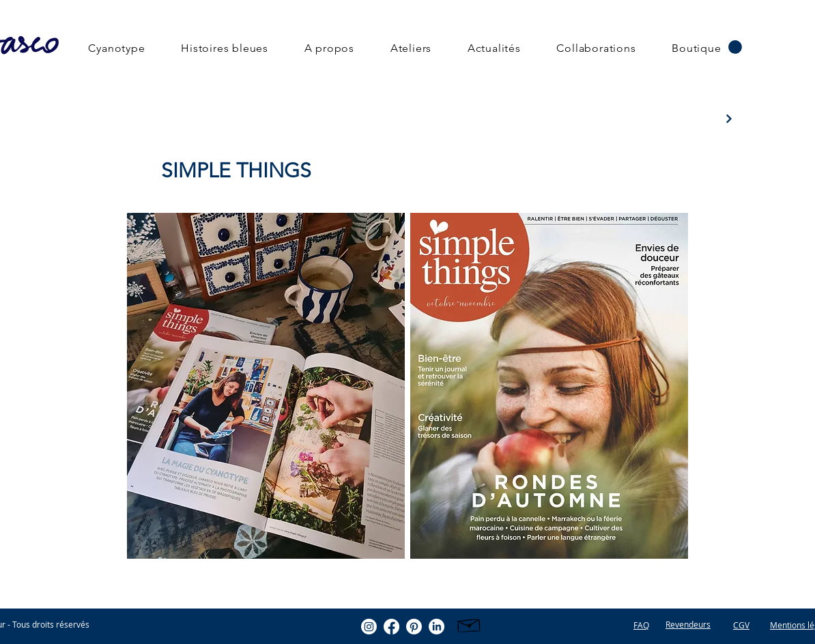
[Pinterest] (414, 627)
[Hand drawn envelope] (469, 624)
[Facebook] (391, 627)
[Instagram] (369, 627)
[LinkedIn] (437, 627)
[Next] (729, 118)
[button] (735, 47)
